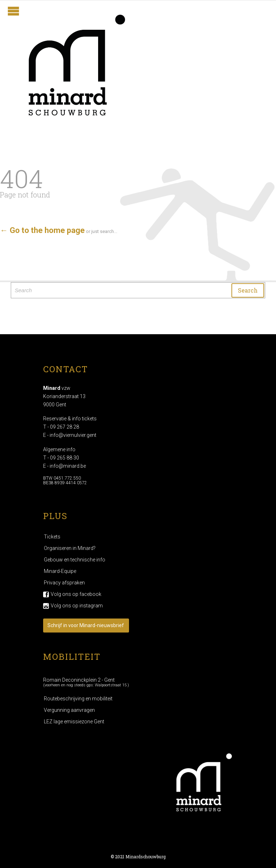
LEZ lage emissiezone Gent (74, 722)
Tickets (52, 537)
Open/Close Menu (13, 11)
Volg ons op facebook (76, 594)
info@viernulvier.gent (73, 435)
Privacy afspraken (64, 583)
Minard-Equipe (60, 571)
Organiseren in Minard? (70, 548)
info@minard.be (68, 466)
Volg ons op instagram (77, 606)
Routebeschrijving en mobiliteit (78, 699)
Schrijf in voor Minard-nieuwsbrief (86, 625)
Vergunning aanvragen (69, 710)
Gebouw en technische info (75, 560)
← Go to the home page (42, 230)
